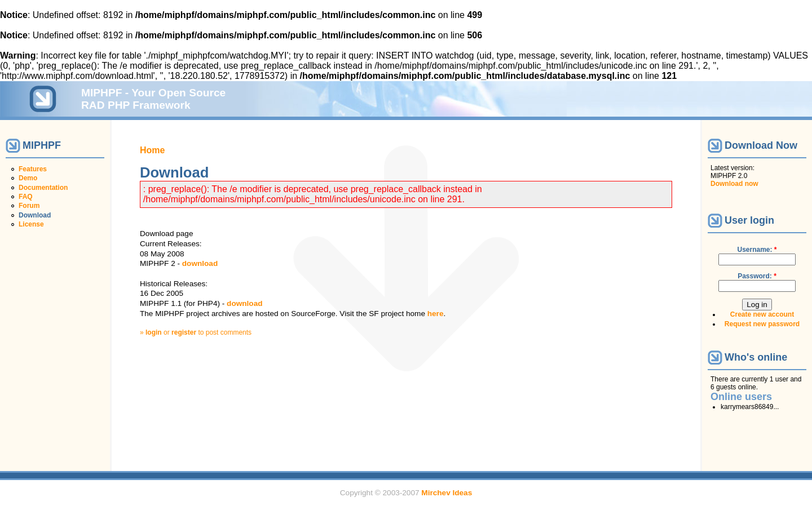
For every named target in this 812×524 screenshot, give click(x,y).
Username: (757, 250)
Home (152, 150)
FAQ (26, 197)
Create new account (762, 314)
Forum (29, 206)
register (184, 332)
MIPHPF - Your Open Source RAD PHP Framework (153, 99)
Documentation (43, 188)
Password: (757, 276)
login (154, 332)
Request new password (762, 324)
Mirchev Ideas (447, 493)
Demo (28, 178)
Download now (734, 184)
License (31, 224)
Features (33, 169)
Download (35, 215)
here (436, 314)
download (200, 263)
